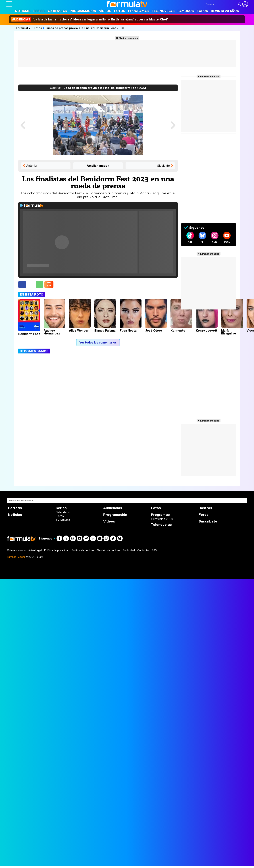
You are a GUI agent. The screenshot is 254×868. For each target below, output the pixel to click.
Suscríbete (208, 521)
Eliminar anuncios (128, 38)
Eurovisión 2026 (162, 519)
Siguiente (163, 166)
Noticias (23, 11)
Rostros (205, 508)
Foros (202, 11)
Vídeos (105, 11)
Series (39, 11)
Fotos (120, 11)
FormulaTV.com (16, 557)
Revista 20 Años (225, 11)
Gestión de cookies (109, 550)
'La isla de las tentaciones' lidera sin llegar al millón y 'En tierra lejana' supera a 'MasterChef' (89, 19)
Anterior (32, 166)
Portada (15, 508)
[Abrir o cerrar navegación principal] (9, 4)
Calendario (63, 512)
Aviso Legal (35, 550)
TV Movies (63, 520)
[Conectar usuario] (245, 4)
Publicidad (129, 550)
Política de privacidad (57, 550)
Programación (83, 11)
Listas (60, 516)
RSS (154, 550)
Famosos (186, 11)
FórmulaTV (23, 28)
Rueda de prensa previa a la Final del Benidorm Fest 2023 (85, 28)
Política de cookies (83, 550)
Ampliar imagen (98, 166)
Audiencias (57, 11)
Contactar (143, 550)
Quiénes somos (16, 550)
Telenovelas (163, 11)
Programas (138, 11)
